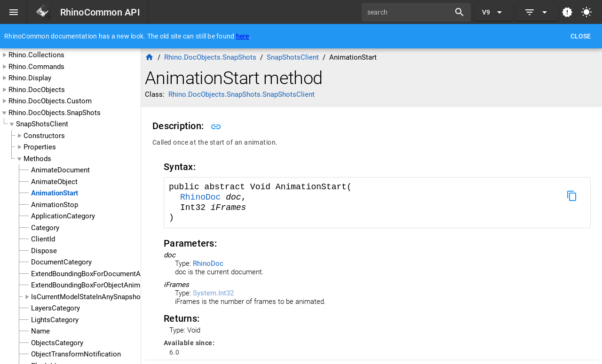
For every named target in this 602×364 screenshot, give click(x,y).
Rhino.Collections (36, 55)
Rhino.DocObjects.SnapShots (55, 113)
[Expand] (537, 12)
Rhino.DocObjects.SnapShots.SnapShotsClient (242, 94)
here (243, 36)
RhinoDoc (203, 197)
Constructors (44, 136)
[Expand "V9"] (494, 12)
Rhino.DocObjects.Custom (50, 101)
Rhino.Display (30, 78)
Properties (40, 147)
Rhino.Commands (36, 67)
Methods (37, 159)
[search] (409, 12)
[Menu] (14, 12)
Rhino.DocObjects (37, 90)
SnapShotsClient (42, 124)
